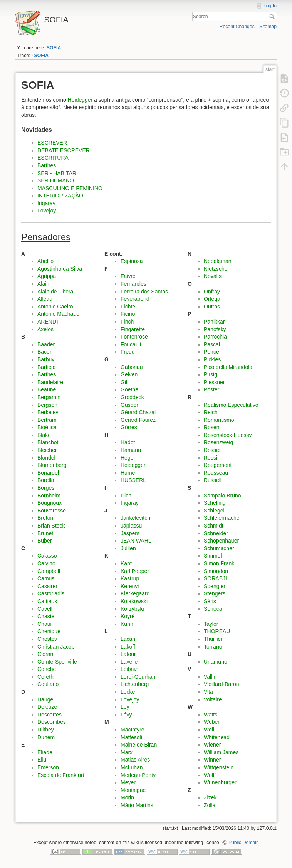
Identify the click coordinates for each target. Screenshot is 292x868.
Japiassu (131, 526)
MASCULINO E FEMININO (70, 188)
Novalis (213, 276)
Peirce (211, 352)
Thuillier (213, 639)
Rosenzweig (218, 442)
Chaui (44, 624)
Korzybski (132, 609)
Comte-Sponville (57, 662)
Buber (44, 541)
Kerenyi (130, 586)
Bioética (47, 427)
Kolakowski (134, 601)
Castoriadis (51, 593)
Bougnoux (50, 503)
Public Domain (244, 843)
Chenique (49, 631)
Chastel (46, 616)
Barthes (47, 165)
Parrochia (215, 337)
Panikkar (214, 322)
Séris (210, 601)
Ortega (212, 299)
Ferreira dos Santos (144, 292)
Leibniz (129, 669)
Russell (213, 480)
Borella (46, 480)
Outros (212, 307)
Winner (212, 760)
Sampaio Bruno (222, 496)
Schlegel (214, 511)
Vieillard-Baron (222, 684)
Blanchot (48, 442)
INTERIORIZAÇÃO (60, 196)
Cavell (45, 609)
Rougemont (218, 465)
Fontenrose (134, 337)
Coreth (45, 677)
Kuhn (127, 624)
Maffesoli (131, 737)
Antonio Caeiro (55, 307)
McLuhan (132, 767)
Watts (211, 715)
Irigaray (46, 203)
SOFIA (54, 48)
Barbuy (46, 359)
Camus (46, 578)
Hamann (131, 450)
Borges (46, 488)
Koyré (128, 616)
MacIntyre (132, 730)
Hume (128, 473)
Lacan (128, 639)
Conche (47, 669)
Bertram (47, 420)
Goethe (129, 389)
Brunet (45, 533)
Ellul (42, 760)
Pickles (212, 359)
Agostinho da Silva (60, 269)
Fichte (128, 307)
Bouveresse (52, 511)
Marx (127, 752)
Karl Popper (135, 571)
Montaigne (133, 790)
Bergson (47, 405)
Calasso (47, 556)
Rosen (211, 427)
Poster (211, 389)
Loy (125, 707)
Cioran (45, 654)
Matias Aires (135, 760)
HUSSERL (133, 480)
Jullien (128, 548)
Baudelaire (50, 382)
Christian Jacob (56, 647)
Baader (46, 344)
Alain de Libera (55, 292)
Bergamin (49, 397)
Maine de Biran (139, 745)
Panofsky (215, 329)
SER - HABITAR (57, 173)
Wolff (210, 775)
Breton (45, 518)
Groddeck (132, 397)
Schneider (216, 533)
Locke (128, 692)
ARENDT (49, 322)
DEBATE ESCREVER (64, 150)
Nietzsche (216, 269)
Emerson (48, 767)
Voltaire (213, 699)
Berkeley (48, 412)
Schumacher (219, 548)
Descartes (50, 715)
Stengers (215, 593)
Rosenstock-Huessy (228, 435)
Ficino (128, 314)
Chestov (47, 639)
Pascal (212, 344)
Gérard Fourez (138, 420)
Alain (43, 284)
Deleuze (47, 707)
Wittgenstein (219, 767)
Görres (129, 427)
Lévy (126, 715)
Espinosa (132, 261)
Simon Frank (219, 563)
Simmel (213, 556)
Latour (128, 654)
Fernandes (133, 284)
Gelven (129, 374)
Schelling (215, 503)
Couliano (48, 684)
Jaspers (130, 533)
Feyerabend (135, 299)
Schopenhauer (221, 541)
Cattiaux (47, 601)
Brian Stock (51, 526)
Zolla (210, 805)
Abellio (45, 261)
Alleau (45, 299)
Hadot (128, 442)
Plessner (214, 382)
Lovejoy (47, 211)
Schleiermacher (222, 518)
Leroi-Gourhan (138, 677)
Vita (208, 692)
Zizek (210, 797)
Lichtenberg (135, 684)
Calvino (46, 563)
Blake (44, 435)
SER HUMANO (56, 180)
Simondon (216, 571)
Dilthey (46, 730)
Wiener (212, 745)
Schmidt (214, 526)
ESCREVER (52, 143)
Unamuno (216, 662)
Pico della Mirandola (228, 367)
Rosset (212, 450)
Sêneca (213, 609)
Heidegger (80, 100)
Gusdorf (130, 405)
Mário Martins (137, 805)
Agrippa (47, 276)
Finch (127, 322)
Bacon (45, 352)
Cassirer (47, 586)
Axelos (45, 329)
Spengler (215, 586)
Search (273, 17)
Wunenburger (220, 782)
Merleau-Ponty (138, 775)
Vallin (210, 677)
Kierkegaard (135, 593)
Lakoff (128, 647)
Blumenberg (52, 465)
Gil (124, 382)
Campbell (49, 571)
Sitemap (268, 27)
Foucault (131, 344)
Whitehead (217, 737)
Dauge (45, 699)
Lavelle (129, 662)
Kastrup (130, 578)
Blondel (46, 458)
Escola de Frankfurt (61, 775)
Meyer (128, 782)
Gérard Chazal (138, 412)
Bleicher (47, 450)
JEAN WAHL (136, 541)
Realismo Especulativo (231, 405)
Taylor (211, 624)
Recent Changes (237, 27)
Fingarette (133, 329)
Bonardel (48, 473)
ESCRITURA (53, 158)
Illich (126, 496)
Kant (126, 563)
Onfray (212, 292)
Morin (127, 797)
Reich (211, 412)
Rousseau (216, 473)
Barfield (46, 367)
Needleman (218, 261)
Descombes (52, 722)
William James (221, 752)
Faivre (128, 276)
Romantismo (219, 420)
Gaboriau (132, 367)
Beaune (47, 389)
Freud (128, 352)
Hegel (128, 458)
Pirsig (211, 374)
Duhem (46, 737)
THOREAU (217, 631)
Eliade (45, 752)
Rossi (211, 458)
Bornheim (49, 496)
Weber (212, 722)
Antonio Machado (58, 314)
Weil (209, 730)
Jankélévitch (135, 518)
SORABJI (215, 578)
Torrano (213, 647)
